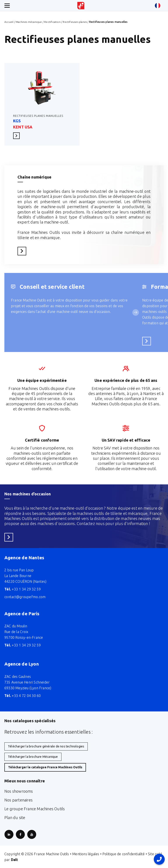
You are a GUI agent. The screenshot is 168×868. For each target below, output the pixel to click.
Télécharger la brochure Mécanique (33, 757)
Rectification (52, 22)
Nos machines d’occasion (28, 494)
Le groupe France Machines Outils (35, 809)
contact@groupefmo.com (25, 597)
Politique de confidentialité (124, 854)
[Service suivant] (136, 312)
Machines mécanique (29, 22)
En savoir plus (18, 136)
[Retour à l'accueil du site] (81, 6)
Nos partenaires (18, 800)
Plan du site (15, 817)
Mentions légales (86, 854)
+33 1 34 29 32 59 (23, 589)
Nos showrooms (19, 791)
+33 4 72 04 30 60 (23, 696)
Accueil (9, 22)
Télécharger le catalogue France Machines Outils (45, 767)
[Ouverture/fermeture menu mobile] (7, 6)
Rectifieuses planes (75, 22)
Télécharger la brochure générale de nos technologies (46, 746)
